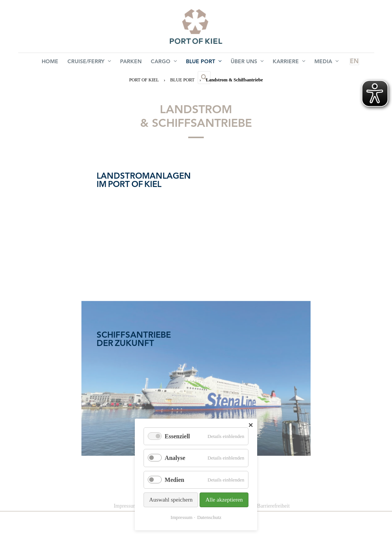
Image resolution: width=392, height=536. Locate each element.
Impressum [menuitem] (125, 506)
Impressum (181, 517)
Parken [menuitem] (120, 63)
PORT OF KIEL (144, 80)
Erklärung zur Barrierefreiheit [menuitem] (258, 506)
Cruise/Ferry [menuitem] (82, 62)
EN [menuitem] (322, 63)
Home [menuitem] (45, 63)
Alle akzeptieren (224, 500)
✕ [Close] (251, 425)
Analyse (175, 458)
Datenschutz (209, 517)
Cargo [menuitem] (150, 62)
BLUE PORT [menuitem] (187, 62)
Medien (175, 480)
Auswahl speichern (171, 500)
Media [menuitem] (301, 62)
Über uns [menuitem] (227, 62)
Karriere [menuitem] (266, 62)
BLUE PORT (182, 80)
